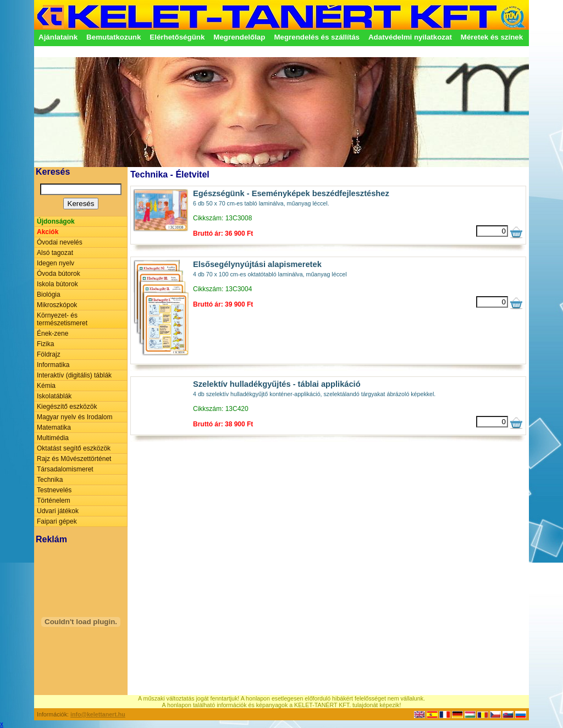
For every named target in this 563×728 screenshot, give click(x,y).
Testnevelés (54, 490)
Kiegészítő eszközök (67, 407)
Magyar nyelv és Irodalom (74, 417)
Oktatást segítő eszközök (74, 448)
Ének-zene (53, 334)
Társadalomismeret (65, 469)
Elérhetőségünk (177, 37)
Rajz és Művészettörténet (74, 459)
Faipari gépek (57, 521)
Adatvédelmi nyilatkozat (410, 37)
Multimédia (53, 438)
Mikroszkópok (57, 305)
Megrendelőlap (239, 37)
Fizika (45, 344)
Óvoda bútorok (59, 274)
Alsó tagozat (55, 253)
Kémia (46, 386)
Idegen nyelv (56, 263)
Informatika (53, 365)
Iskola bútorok (57, 284)
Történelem (54, 501)
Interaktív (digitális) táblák (74, 375)
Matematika (54, 427)
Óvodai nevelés (60, 242)
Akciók (48, 232)
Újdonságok (56, 221)
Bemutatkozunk (114, 37)
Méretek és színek (492, 37)
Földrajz (49, 354)
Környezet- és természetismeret (62, 319)
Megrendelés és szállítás (317, 37)
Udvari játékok (58, 511)
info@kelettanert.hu (98, 714)
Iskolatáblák (54, 396)
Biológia (49, 294)
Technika (50, 480)
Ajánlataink (58, 37)
